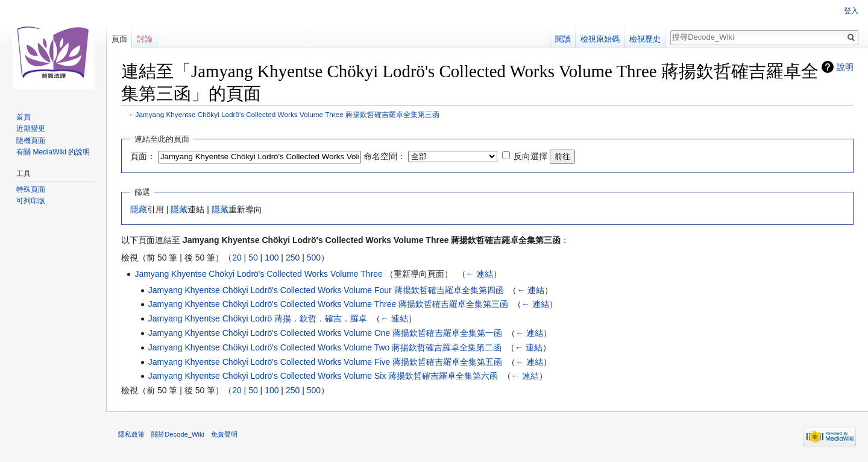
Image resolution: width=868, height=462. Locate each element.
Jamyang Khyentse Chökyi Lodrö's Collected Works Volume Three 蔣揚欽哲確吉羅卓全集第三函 (288, 114)
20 (237, 258)
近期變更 (31, 128)
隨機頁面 (31, 141)
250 (293, 258)
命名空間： (385, 156)
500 (314, 258)
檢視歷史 (645, 39)
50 (253, 258)
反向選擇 (530, 156)
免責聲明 (224, 434)
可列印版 (31, 201)
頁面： (143, 156)
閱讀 (563, 39)
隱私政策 (131, 434)
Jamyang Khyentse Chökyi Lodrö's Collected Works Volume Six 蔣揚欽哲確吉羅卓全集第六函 (323, 376)
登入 (851, 11)
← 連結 (480, 274)
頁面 (119, 39)
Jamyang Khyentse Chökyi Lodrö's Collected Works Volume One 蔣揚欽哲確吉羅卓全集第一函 (325, 333)
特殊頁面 (31, 189)
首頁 (24, 117)
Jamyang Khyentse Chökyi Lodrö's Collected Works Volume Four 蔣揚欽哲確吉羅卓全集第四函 (326, 290)
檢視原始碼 (600, 39)
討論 (145, 39)
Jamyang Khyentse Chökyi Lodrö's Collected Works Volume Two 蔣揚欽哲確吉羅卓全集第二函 (325, 347)
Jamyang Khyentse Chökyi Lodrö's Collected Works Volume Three (258, 274)
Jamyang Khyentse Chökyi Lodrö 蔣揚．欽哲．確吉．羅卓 (258, 318)
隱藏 (139, 209)
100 (272, 258)
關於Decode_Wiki (178, 434)
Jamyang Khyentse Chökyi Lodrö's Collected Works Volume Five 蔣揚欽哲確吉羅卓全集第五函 (325, 362)
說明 (845, 67)
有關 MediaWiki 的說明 (53, 152)
